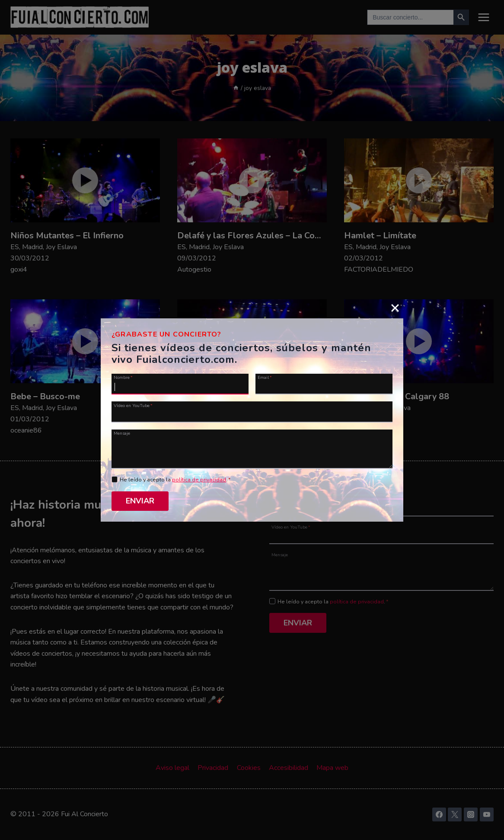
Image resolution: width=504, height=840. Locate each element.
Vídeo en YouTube (133, 405)
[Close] (395, 308)
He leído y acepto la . (175, 480)
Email (265, 377)
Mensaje (122, 433)
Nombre (123, 377)
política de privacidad (199, 480)
